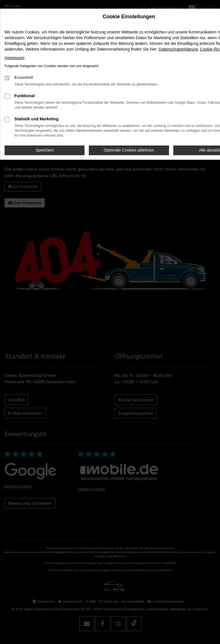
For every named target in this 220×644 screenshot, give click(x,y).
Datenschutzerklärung (178, 49)
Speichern (45, 150)
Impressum (14, 58)
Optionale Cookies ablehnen (129, 150)
